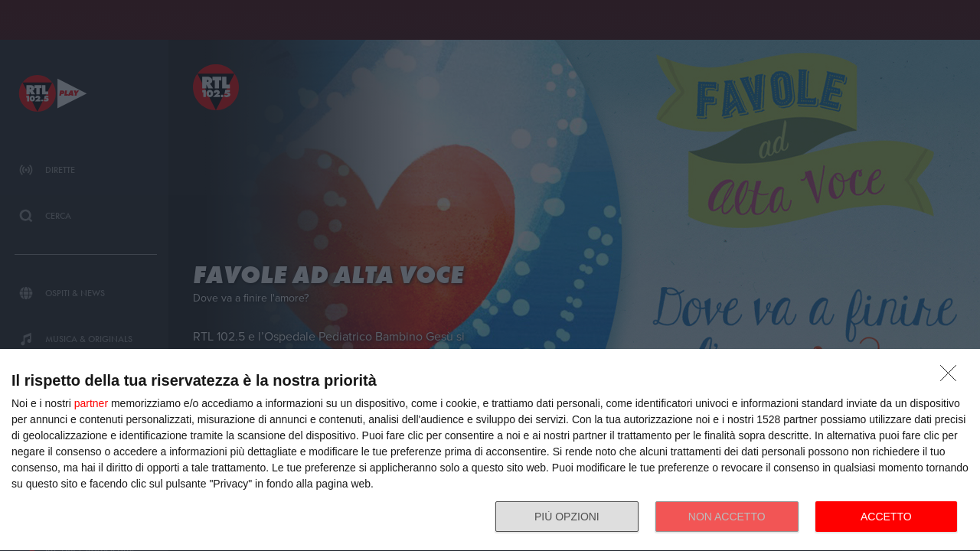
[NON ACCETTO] (952, 377)
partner (91, 403)
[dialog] (490, 450)
